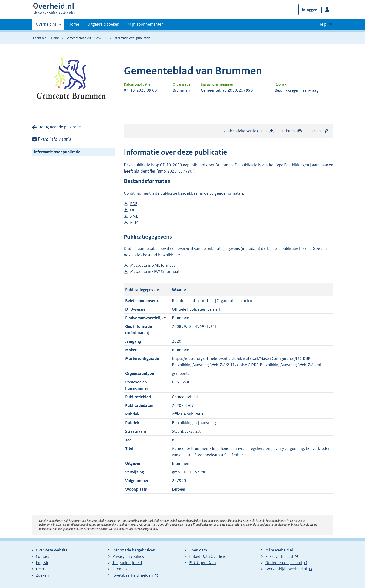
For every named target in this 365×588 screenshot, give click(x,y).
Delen (319, 131)
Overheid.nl (46, 26)
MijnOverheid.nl (279, 550)
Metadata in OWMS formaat (155, 272)
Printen (292, 131)
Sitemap (120, 569)
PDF (134, 204)
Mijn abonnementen (146, 24)
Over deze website (52, 550)
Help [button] (323, 24)
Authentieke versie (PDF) (249, 132)
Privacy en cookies (128, 556)
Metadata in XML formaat (153, 265)
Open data (198, 550)
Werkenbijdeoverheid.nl (286, 569)
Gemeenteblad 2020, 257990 (86, 38)
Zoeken (42, 575)
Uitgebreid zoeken (103, 24)
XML (134, 216)
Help (40, 569)
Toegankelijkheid (127, 563)
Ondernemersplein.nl (284, 563)
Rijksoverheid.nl (279, 556)
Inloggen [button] (310, 10)
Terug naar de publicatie (60, 127)
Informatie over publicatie (57, 152)
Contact (42, 556)
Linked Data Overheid (208, 556)
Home (74, 24)
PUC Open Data (202, 563)
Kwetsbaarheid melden (133, 575)
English (42, 563)
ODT (134, 210)
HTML (135, 223)
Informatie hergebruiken (134, 550)
